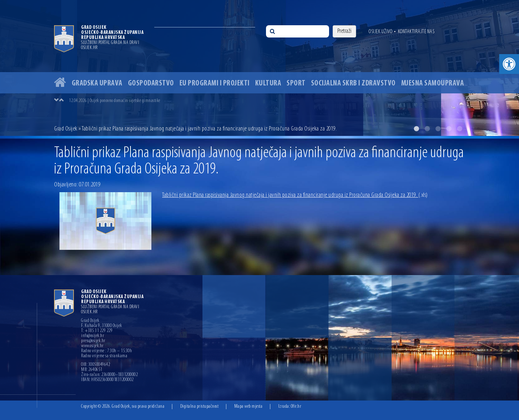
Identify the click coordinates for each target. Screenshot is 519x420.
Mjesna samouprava (433, 83)
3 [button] (438, 129)
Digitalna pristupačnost (199, 406)
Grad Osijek (66, 129)
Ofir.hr (296, 406)
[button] (509, 64)
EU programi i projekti (215, 83)
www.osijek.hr (92, 346)
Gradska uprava (97, 83)
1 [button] (416, 129)
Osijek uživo (380, 32)
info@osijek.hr (93, 336)
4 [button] (449, 129)
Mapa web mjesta (249, 406)
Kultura (268, 83)
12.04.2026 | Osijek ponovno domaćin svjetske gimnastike (115, 101)
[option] (259, 68)
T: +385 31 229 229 (97, 331)
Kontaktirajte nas (416, 32)
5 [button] (460, 129)
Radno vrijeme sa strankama (104, 356)
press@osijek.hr (93, 341)
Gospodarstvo (151, 83)
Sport (296, 83)
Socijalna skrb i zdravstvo (353, 83)
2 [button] (427, 129)
